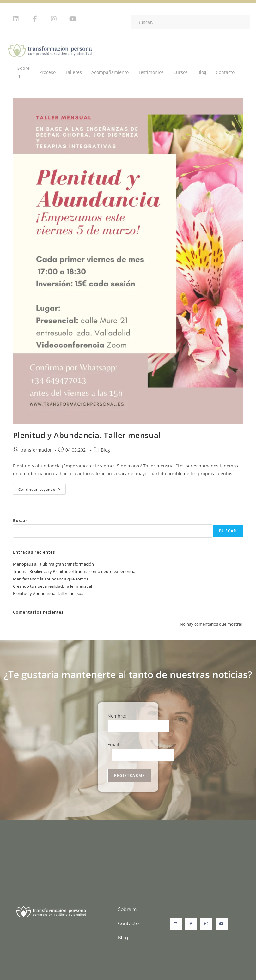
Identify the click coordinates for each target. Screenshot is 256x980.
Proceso (47, 72)
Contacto (225, 72)
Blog (202, 72)
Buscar (20, 520)
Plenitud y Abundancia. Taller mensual (87, 435)
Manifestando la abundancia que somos (51, 579)
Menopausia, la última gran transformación (53, 564)
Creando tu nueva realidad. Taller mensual (52, 586)
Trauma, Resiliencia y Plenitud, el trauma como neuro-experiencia (74, 571)
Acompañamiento (110, 72)
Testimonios (151, 72)
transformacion (37, 450)
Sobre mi (24, 72)
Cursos (180, 72)
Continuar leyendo (42, 488)
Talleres (73, 72)
